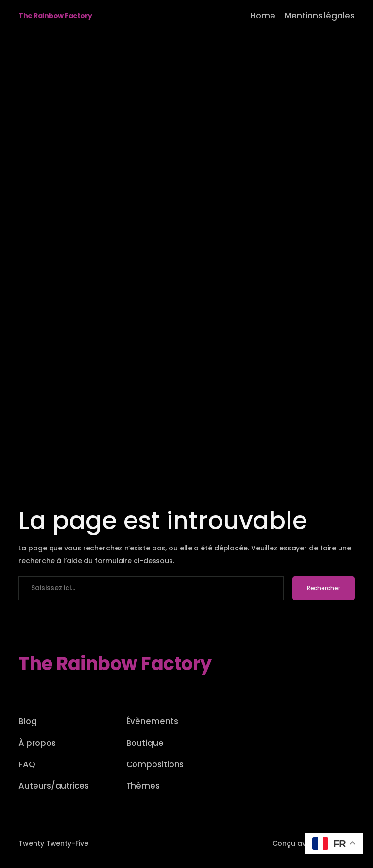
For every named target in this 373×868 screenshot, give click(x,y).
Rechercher (323, 588)
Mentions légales (319, 16)
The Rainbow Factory (55, 16)
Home (263, 16)
